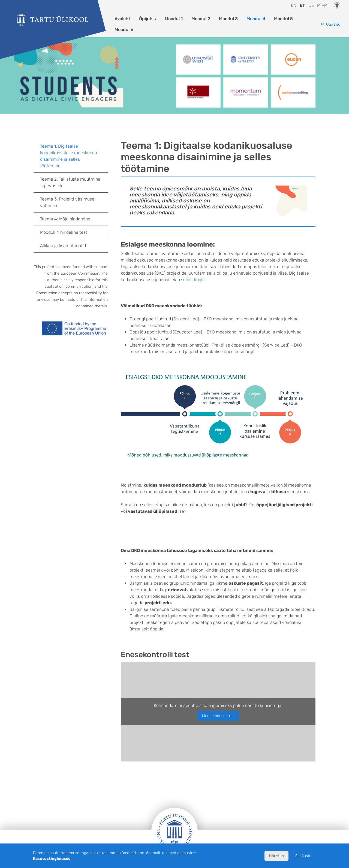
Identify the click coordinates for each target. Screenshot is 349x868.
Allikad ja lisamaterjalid (63, 246)
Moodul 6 (124, 30)
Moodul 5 (283, 19)
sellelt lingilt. (194, 280)
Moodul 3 (228, 19)
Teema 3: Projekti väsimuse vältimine (67, 202)
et (302, 5)
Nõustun (276, 856)
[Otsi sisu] (330, 24)
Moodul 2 (201, 19)
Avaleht (122, 19)
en (294, 5)
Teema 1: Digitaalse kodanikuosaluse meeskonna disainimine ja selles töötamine (69, 156)
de (311, 5)
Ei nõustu (303, 856)
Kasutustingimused (52, 859)
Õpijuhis (148, 19)
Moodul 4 (256, 19)
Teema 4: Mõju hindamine (65, 219)
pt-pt (323, 5)
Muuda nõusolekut (218, 716)
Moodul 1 (174, 19)
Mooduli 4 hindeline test (64, 232)
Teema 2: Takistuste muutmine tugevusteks (70, 182)
